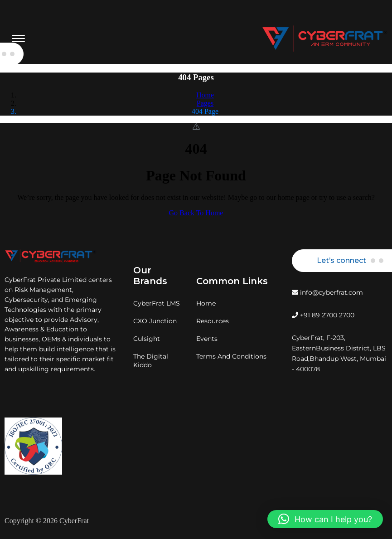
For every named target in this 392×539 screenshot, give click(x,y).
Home (205, 95)
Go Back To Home (196, 213)
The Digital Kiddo (151, 361)
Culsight (147, 339)
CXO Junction (155, 321)
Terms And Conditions (231, 356)
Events (207, 339)
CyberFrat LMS (157, 303)
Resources (213, 321)
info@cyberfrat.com (327, 292)
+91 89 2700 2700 (323, 315)
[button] (325, 519)
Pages (205, 103)
